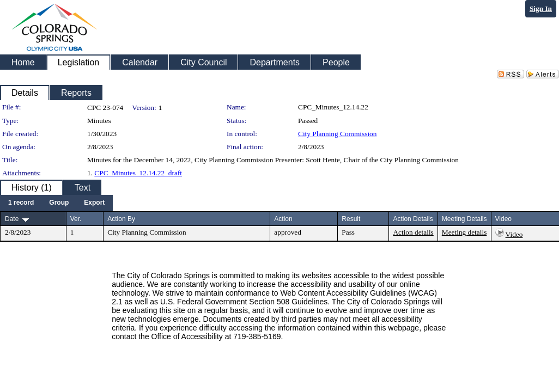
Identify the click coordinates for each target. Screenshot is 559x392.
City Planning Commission (337, 134)
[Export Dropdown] (94, 203)
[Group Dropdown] (59, 203)
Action (283, 219)
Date (12, 219)
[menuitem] (21, 203)
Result (351, 219)
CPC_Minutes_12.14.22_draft (138, 173)
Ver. (76, 219)
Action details (413, 232)
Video (514, 234)
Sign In (541, 8)
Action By (121, 219)
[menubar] (56, 203)
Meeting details (464, 232)
